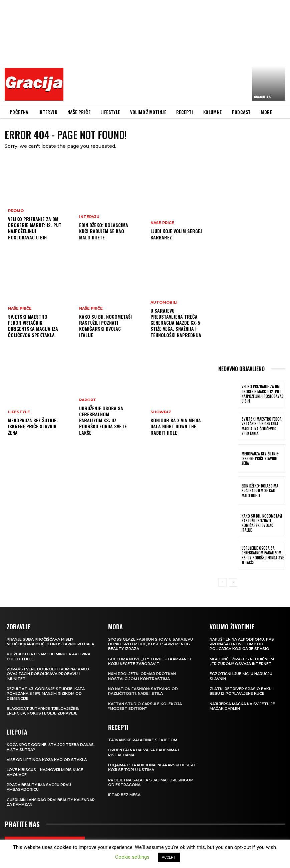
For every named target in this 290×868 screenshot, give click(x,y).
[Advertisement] (179, 52)
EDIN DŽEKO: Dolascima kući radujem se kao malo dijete (104, 231)
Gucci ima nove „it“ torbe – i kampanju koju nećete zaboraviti (150, 661)
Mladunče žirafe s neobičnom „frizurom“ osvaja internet (242, 661)
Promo (16, 211)
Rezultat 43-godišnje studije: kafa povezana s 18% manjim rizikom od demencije (46, 694)
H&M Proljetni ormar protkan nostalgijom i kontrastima (142, 676)
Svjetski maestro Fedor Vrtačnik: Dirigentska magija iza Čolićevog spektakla (33, 326)
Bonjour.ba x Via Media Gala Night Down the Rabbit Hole (176, 426)
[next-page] (233, 582)
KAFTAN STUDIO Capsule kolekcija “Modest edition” (145, 706)
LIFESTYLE (19, 412)
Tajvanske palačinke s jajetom (143, 740)
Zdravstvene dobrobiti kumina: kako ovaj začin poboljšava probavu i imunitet (48, 674)
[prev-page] (222, 582)
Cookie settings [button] (132, 857)
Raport (88, 400)
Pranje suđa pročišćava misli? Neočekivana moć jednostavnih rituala (50, 642)
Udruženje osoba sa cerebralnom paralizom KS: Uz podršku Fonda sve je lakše (103, 420)
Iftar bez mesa (124, 795)
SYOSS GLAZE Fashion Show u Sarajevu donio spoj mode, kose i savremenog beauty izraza (151, 644)
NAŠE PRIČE (20, 308)
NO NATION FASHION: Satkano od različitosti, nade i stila (143, 691)
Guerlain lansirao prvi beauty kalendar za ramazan (51, 802)
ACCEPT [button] (169, 857)
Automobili (164, 302)
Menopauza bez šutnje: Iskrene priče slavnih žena (33, 426)
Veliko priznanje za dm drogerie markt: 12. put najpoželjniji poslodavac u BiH (35, 228)
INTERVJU (89, 217)
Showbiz (161, 412)
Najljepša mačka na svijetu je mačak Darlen (242, 706)
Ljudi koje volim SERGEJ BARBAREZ (176, 234)
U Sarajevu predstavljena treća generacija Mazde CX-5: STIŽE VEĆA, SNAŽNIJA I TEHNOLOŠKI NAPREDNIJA (176, 323)
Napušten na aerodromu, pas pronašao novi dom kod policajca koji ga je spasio (242, 644)
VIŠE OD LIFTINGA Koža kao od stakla (47, 760)
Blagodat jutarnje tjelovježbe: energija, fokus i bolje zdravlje (43, 711)
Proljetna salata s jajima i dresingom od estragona (151, 782)
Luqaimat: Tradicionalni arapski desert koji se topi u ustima (152, 767)
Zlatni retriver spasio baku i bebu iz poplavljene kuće (242, 691)
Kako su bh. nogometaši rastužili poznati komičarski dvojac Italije (105, 326)
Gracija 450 (263, 97)
